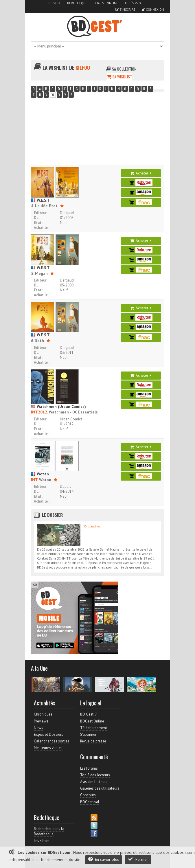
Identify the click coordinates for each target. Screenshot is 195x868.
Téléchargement (94, 728)
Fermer (138, 859)
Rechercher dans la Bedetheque (49, 831)
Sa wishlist (119, 77)
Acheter (141, 173)
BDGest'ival (90, 802)
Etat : (38, 223)
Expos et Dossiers (48, 734)
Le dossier (52, 515)
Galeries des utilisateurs (100, 788)
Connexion (153, 10)
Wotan (40, 474)
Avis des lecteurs (94, 782)
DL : (37, 218)
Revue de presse (93, 741)
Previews (41, 721)
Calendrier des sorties (51, 741)
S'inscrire (125, 10)
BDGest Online (106, 3)
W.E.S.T (40, 200)
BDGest (54, 3)
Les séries (42, 841)
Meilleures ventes (48, 748)
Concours (88, 795)
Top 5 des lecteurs (95, 775)
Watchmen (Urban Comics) (58, 407)
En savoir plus (104, 859)
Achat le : (42, 228)
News (38, 728)
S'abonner (88, 734)
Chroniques (43, 714)
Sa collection (121, 69)
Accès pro (133, 3)
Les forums (89, 768)
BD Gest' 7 (89, 714)
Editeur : (41, 213)
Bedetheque (77, 3)
